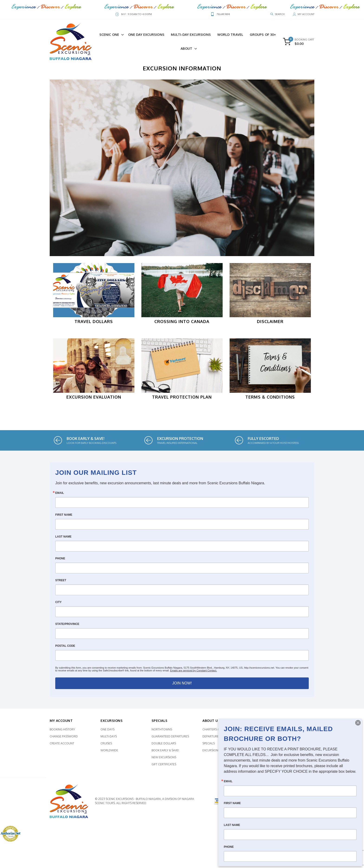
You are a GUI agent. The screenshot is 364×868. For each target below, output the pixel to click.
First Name (64, 517)
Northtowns (162, 731)
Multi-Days (109, 738)
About (186, 48)
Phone (60, 561)
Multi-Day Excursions (191, 35)
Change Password (64, 738)
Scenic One (109, 35)
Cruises (106, 745)
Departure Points (216, 738)
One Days (107, 731)
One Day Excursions (146, 35)
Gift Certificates (164, 766)
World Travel (230, 35)
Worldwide (109, 752)
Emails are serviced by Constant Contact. (194, 673)
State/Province (67, 626)
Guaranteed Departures (170, 738)
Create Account (62, 745)
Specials (209, 745)
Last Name (63, 539)
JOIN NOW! (182, 685)
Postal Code (65, 648)
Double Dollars (164, 745)
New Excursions (164, 759)
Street (61, 582)
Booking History (62, 731)
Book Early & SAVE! (165, 752)
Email (60, 495)
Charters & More (215, 731)
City (58, 604)
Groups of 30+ (263, 35)
